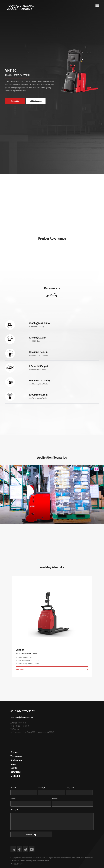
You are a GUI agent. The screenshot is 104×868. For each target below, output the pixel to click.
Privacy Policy (16, 864)
